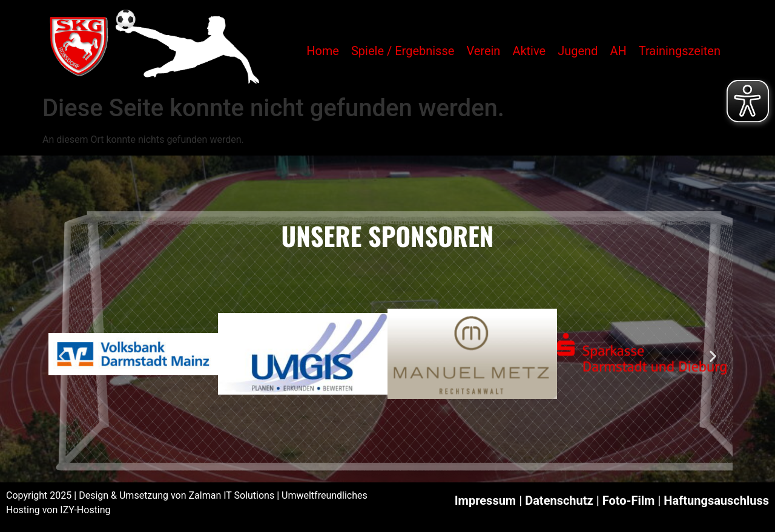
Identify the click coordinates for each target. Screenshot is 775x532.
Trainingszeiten (680, 51)
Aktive (529, 51)
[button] (62, 356)
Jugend (578, 51)
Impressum (485, 501)
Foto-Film (629, 501)
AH (618, 51)
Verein (483, 51)
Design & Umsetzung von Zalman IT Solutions (176, 495)
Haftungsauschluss (716, 501)
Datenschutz (559, 501)
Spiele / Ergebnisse (403, 51)
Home (323, 51)
